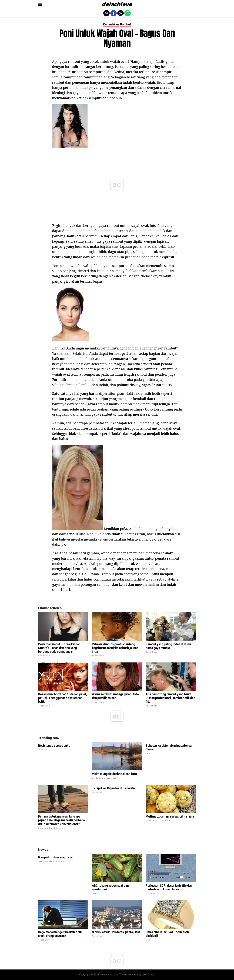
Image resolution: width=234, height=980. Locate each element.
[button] (40, 4)
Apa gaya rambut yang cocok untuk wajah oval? (91, 61)
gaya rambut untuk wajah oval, (124, 226)
